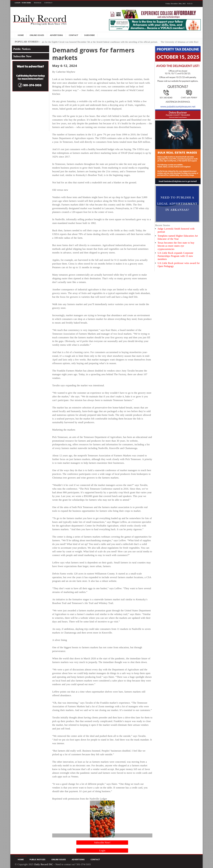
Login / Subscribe (23, 3)
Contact (48, 3)
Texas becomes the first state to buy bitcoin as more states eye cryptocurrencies (176, 246)
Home (21, 35)
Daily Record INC (44, 864)
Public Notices (22, 49)
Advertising (56, 35)
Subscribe (89, 35)
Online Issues (37, 35)
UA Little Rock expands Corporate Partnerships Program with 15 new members (175, 256)
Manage (38, 3)
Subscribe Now (22, 56)
